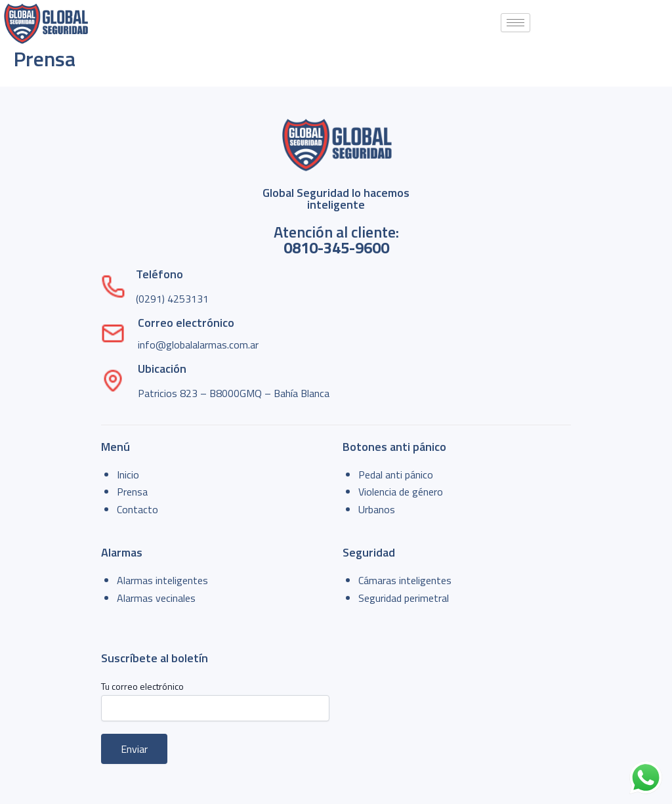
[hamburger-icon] (515, 23)
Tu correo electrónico (215, 700)
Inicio (128, 475)
